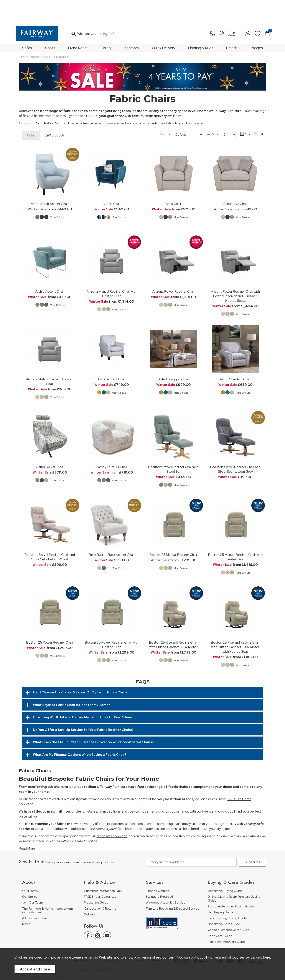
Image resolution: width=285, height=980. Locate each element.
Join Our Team (33, 879)
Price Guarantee (34, 937)
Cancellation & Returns (100, 885)
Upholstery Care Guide (224, 901)
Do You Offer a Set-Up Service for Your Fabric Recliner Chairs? (83, 706)
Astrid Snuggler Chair (174, 356)
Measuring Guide (96, 879)
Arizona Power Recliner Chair (174, 268)
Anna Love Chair (235, 180)
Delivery (90, 891)
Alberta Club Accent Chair (50, 180)
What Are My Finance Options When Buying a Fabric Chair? (80, 731)
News (26, 901)
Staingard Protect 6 (160, 873)
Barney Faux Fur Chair (112, 444)
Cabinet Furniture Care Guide (228, 906)
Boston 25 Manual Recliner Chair (173, 531)
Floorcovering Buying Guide (227, 895)
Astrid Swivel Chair (50, 444)
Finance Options (157, 867)
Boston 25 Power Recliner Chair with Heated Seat (112, 621)
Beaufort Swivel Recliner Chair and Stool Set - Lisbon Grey (235, 446)
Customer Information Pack (103, 867)
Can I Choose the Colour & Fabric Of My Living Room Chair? (80, 669)
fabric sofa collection (112, 813)
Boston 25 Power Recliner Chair (50, 619)
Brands (232, 24)
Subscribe (253, 839)
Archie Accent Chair (50, 268)
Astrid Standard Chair (235, 356)
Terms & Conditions (86, 937)
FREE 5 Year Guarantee (100, 873)
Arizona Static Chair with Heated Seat (50, 358)
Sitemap (157, 937)
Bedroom (131, 24)
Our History (30, 867)
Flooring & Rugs (201, 24)
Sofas (27, 24)
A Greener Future (35, 895)
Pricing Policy (59, 937)
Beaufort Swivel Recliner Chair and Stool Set (173, 446)
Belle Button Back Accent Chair (112, 531)
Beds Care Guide (220, 913)
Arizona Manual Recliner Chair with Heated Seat (112, 270)
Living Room (78, 24)
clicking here (260, 957)
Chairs (50, 24)
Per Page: (221, 111)
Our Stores (30, 873)
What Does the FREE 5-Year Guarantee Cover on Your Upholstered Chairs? (93, 719)
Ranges (257, 24)
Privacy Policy (114, 937)
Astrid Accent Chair (112, 356)
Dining (106, 24)
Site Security (137, 937)
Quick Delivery (163, 24)
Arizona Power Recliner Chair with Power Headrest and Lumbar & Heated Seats (235, 273)
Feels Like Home (239, 776)
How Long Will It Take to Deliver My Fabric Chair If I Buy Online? (83, 694)
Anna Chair (173, 180)
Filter (31, 112)
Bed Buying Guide (221, 889)
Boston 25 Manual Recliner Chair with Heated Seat (235, 534)
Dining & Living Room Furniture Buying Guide (234, 875)
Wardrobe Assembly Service (166, 879)
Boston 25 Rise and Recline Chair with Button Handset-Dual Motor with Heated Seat (235, 624)
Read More (27, 825)
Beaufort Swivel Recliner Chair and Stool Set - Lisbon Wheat (50, 534)
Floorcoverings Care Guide (227, 918)
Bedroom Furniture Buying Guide (231, 883)
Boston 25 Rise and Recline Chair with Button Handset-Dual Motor (173, 621)
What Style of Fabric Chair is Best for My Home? (72, 681)
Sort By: (182, 111)
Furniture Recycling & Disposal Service (173, 885)
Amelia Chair (112, 180)
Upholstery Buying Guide (225, 867)
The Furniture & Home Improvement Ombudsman (48, 887)
